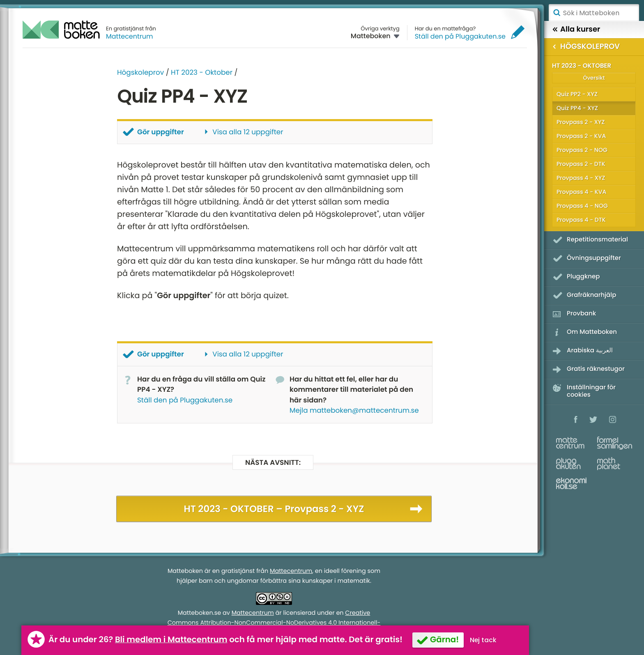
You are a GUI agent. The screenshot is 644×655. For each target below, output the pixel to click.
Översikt (594, 78)
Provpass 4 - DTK (581, 220)
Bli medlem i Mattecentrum (171, 639)
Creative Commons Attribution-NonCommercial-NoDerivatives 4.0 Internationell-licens (274, 623)
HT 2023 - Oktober (202, 72)
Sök (557, 13)
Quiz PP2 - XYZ (577, 94)
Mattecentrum (130, 36)
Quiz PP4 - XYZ (577, 108)
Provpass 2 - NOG (582, 150)
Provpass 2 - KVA (581, 136)
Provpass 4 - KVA (581, 192)
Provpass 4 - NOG (582, 206)
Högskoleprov (140, 72)
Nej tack (483, 640)
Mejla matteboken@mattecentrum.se (354, 410)
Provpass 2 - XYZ (581, 122)
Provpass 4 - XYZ (581, 178)
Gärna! (444, 639)
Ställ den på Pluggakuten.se (460, 36)
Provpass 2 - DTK (581, 164)
